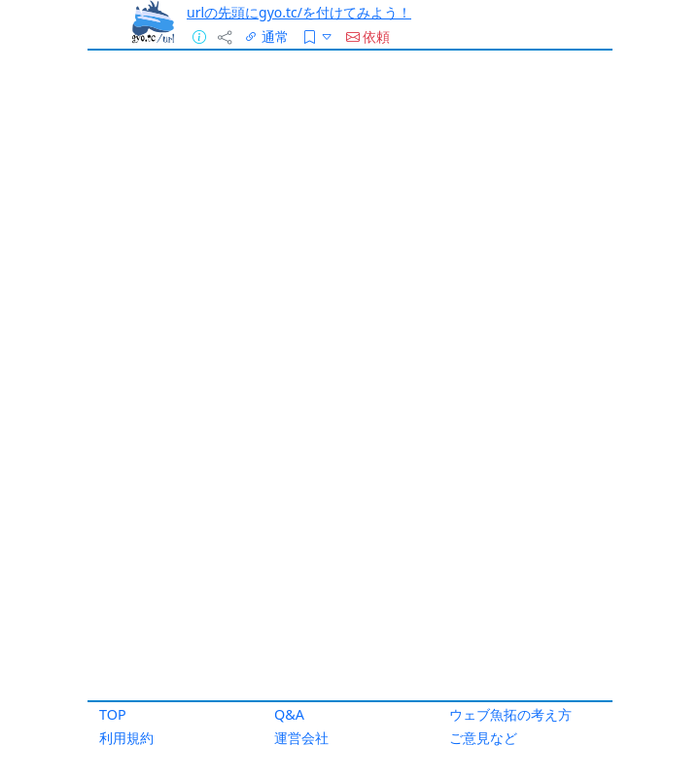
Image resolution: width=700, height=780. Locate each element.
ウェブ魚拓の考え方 (510, 714)
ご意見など (483, 738)
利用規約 (126, 738)
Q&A (289, 714)
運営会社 (301, 738)
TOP (113, 714)
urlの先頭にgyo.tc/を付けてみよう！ (299, 12)
